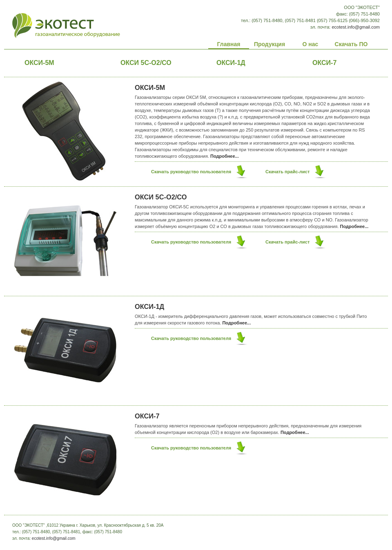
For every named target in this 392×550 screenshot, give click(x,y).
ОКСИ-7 (147, 416)
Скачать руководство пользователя (191, 172)
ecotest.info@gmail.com (356, 27)
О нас (311, 44)
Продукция (269, 44)
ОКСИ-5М (39, 63)
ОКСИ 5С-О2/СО (146, 63)
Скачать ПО (351, 44)
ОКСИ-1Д (231, 63)
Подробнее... (225, 156)
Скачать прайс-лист (287, 172)
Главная (229, 44)
